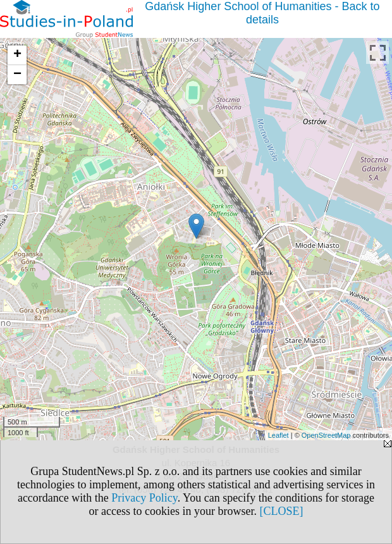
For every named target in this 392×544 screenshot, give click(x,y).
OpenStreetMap (326, 435)
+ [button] (17, 55)
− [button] (17, 75)
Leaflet (279, 435)
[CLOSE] (281, 511)
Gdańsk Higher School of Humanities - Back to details (262, 13)
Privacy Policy (144, 498)
